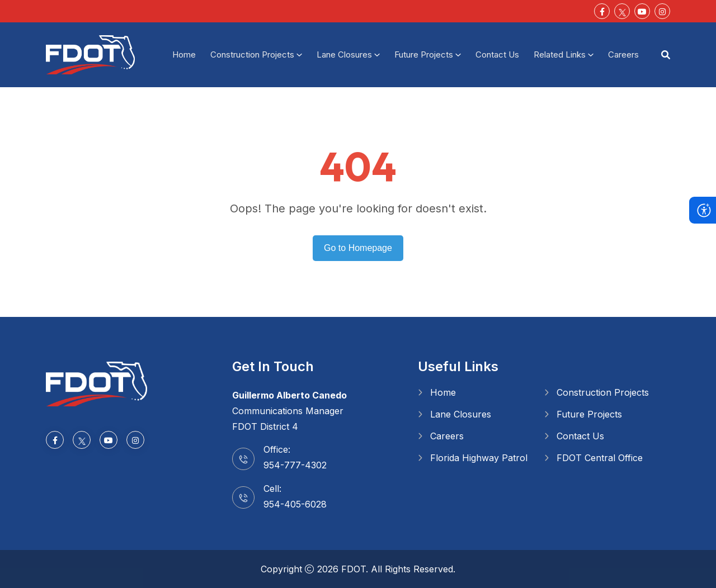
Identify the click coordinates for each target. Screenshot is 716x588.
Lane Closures (344, 54)
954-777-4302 (295, 465)
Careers (623, 54)
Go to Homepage (358, 248)
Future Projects (424, 54)
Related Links (560, 54)
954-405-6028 (295, 504)
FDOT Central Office (600, 458)
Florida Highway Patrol (479, 458)
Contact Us (497, 54)
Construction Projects (252, 54)
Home (184, 54)
